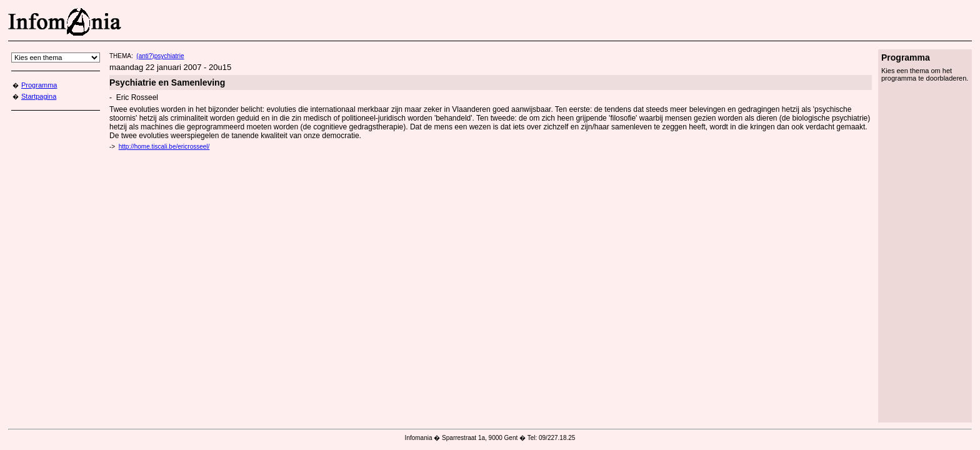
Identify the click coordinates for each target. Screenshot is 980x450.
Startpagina (39, 96)
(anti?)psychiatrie (160, 56)
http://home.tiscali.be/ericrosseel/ (164, 147)
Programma (39, 85)
